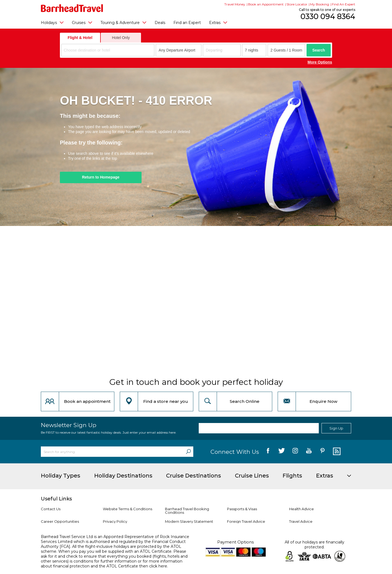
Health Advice (301, 509)
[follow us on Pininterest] (322, 452)
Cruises (82, 22)
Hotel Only (121, 38)
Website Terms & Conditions (128, 509)
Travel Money (235, 4)
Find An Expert (344, 4)
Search (319, 50)
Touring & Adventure (123, 22)
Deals (160, 23)
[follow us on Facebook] (268, 452)
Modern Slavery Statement (189, 521)
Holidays (52, 22)
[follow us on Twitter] (282, 452)
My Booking (320, 4)
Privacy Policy (115, 521)
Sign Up (336, 428)
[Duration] (254, 50)
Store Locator (297, 4)
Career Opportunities (60, 521)
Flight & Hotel (80, 38)
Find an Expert (187, 23)
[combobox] (108, 50)
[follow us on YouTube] (309, 452)
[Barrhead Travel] (72, 8)
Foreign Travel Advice (246, 521)
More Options (320, 62)
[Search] (188, 452)
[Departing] (222, 50)
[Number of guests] (287, 50)
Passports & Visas (242, 509)
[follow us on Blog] (336, 452)
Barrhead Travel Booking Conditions (187, 511)
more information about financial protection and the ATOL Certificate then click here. (112, 564)
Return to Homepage (101, 177)
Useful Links (56, 499)
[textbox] (109, 50)
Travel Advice (301, 521)
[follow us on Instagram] (295, 452)
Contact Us (51, 509)
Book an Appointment (266, 4)
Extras (218, 22)
